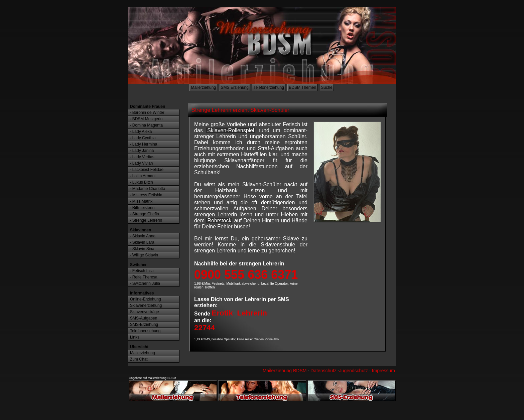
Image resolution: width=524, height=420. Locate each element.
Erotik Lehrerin (239, 313)
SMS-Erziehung (144, 325)
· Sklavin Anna (143, 236)
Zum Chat (139, 359)
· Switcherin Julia (145, 283)
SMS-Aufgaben (144, 318)
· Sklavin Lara (142, 242)
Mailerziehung (203, 87)
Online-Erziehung (146, 299)
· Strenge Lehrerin (146, 220)
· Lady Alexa (141, 132)
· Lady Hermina (144, 144)
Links (135, 337)
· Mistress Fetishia (146, 195)
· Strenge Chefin (145, 214)
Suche (327, 87)
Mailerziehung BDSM (285, 371)
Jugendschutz (354, 371)
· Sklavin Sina (142, 249)
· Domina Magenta (146, 125)
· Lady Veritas (142, 157)
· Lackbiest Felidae (147, 170)
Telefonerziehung (269, 87)
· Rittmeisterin (142, 208)
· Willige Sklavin (144, 255)
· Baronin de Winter (147, 113)
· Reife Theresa (144, 277)
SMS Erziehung (235, 87)
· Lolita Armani (143, 176)
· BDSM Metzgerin (146, 119)
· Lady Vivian (142, 163)
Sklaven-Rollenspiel (231, 130)
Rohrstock (219, 221)
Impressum (383, 371)
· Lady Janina (142, 151)
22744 (205, 328)
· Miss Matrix (141, 201)
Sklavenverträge (145, 312)
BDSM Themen (302, 87)
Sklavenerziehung (146, 305)
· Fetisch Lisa (142, 271)
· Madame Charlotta (148, 189)
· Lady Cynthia (143, 138)
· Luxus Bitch (142, 182)
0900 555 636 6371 (246, 275)
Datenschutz (323, 371)
